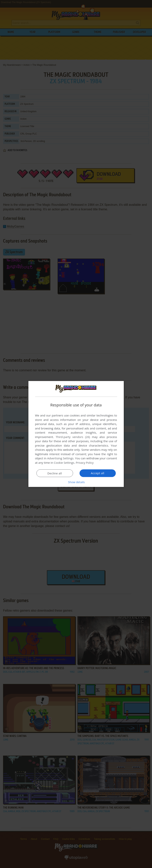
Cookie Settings (64, 463)
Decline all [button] (55, 473)
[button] (76, 482)
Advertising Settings (60, 458)
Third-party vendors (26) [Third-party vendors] (73, 437)
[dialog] (76, 434)
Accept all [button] (98, 473)
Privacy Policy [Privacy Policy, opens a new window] (85, 463)
